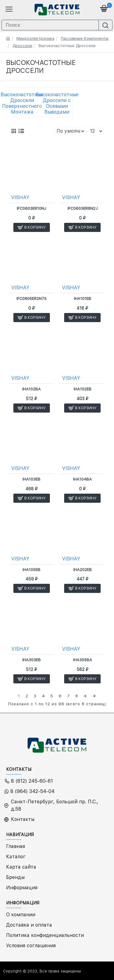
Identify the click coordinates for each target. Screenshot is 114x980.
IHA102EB (83, 389)
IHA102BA (31, 389)
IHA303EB (31, 660)
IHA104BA (82, 479)
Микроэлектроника (35, 38)
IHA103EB (31, 479)
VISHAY (20, 197)
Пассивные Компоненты (85, 38)
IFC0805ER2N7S (31, 299)
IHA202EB (83, 570)
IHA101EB (83, 299)
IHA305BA (83, 660)
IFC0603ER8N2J (83, 208)
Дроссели (22, 46)
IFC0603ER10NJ (31, 208)
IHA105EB (31, 570)
